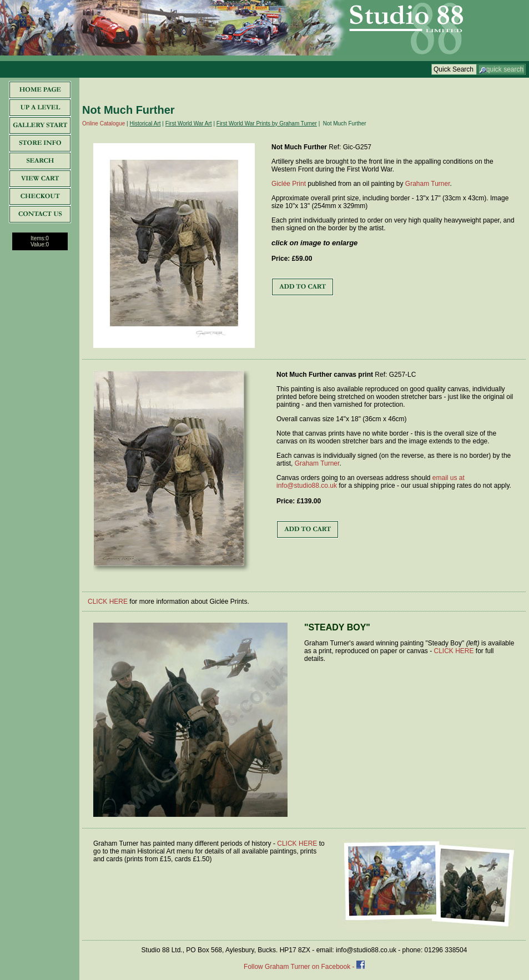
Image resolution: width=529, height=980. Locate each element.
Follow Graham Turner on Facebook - (300, 967)
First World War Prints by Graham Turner (267, 123)
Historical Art (145, 123)
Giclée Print (289, 184)
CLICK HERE (108, 602)
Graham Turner (428, 184)
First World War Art (189, 123)
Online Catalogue (104, 123)
